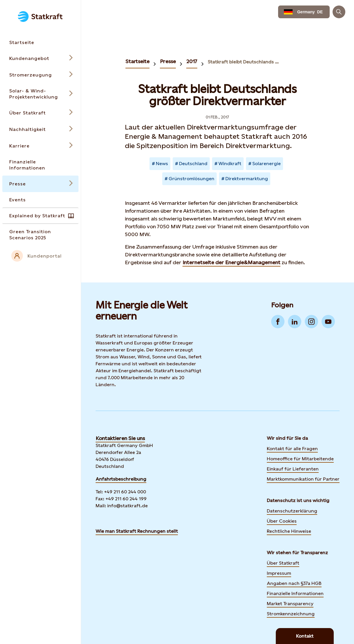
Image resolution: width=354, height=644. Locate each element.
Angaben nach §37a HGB (294, 583)
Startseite (137, 61)
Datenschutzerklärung (292, 511)
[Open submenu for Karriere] (40, 146)
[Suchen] (339, 12)
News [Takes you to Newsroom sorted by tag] (162, 164)
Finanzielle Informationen (295, 593)
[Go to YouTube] (328, 322)
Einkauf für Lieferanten (293, 469)
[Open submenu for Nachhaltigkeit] (40, 129)
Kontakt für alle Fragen (292, 449)
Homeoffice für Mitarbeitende (300, 459)
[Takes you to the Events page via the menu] (40, 200)
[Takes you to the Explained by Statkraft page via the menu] (40, 216)
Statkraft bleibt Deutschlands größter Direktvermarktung (245, 62)
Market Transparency (290, 604)
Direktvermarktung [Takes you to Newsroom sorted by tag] (247, 179)
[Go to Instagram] (311, 322)
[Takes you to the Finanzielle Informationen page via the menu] (40, 165)
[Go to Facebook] (278, 322)
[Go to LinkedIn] (295, 322)
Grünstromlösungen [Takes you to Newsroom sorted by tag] (191, 179)
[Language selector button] (304, 12)
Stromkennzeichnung (291, 614)
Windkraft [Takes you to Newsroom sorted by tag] (230, 164)
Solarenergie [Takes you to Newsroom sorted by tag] (267, 164)
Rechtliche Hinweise (289, 531)
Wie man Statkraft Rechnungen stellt (137, 531)
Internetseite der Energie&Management (231, 262)
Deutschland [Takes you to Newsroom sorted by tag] (193, 164)
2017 (192, 61)
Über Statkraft (283, 563)
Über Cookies (282, 521)
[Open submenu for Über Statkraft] (40, 113)
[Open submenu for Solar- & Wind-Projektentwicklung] (40, 94)
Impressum (279, 573)
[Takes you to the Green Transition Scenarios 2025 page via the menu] (40, 235)
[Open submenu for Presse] (40, 184)
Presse (168, 61)
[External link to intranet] (40, 256)
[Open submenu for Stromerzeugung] (40, 75)
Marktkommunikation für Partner (303, 479)
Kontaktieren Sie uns (120, 438)
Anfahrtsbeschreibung (121, 479)
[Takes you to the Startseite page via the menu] (40, 42)
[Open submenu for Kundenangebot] (40, 58)
